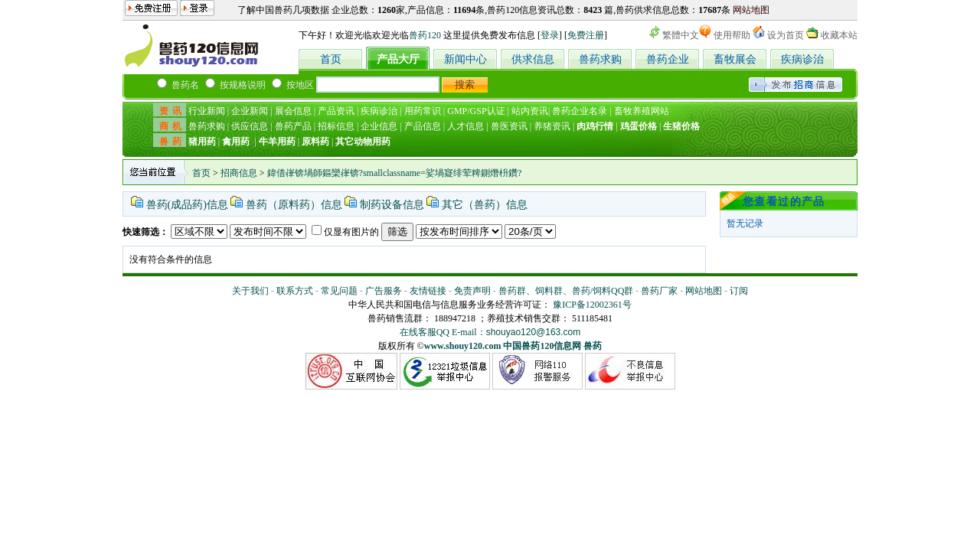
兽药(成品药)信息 (187, 205)
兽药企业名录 (580, 111)
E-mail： (516, 332)
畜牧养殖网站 (642, 111)
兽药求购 (600, 59)
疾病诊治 (802, 59)
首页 (331, 59)
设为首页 (786, 35)
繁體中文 (681, 35)
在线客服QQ (426, 332)
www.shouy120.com (463, 346)
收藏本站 (839, 35)
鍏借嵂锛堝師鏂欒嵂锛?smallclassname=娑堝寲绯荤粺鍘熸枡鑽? (395, 173)
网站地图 (751, 10)
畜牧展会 (735, 59)
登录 (550, 35)
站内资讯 (530, 111)
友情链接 (428, 291)
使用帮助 (732, 35)
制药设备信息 (392, 205)
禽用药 (236, 142)
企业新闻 (250, 111)
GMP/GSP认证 (476, 111)
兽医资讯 (509, 126)
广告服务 (384, 291)
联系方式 (295, 291)
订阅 (739, 291)
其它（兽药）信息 (485, 205)
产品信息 (423, 126)
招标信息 (336, 126)
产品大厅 (398, 59)
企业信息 (379, 126)
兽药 (593, 346)
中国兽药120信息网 (542, 346)
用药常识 (423, 111)
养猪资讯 (552, 126)
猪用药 (202, 142)
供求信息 (533, 59)
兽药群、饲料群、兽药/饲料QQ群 (566, 291)
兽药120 (425, 35)
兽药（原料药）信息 (294, 205)
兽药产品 (293, 126)
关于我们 (250, 291)
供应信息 (250, 126)
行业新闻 (207, 111)
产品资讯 (336, 111)
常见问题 (339, 291)
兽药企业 (668, 59)
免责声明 (472, 291)
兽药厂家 (659, 291)
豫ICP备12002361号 (592, 305)
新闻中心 (465, 59)
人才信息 (465, 126)
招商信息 (239, 173)
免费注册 (586, 35)
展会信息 (293, 111)
